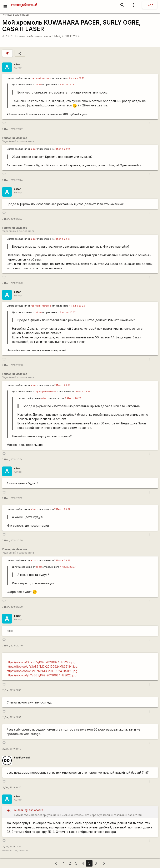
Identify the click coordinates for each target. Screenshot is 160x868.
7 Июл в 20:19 (62, 149)
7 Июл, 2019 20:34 (12, 460)
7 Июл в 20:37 (62, 509)
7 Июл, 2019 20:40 (12, 646)
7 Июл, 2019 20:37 (12, 498)
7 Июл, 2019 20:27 (12, 219)
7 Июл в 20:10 (67, 85)
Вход (150, 5)
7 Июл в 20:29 (77, 306)
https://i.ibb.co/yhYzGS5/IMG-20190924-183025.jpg (42, 675)
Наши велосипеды (16, 15)
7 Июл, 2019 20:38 (12, 541)
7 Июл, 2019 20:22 (12, 129)
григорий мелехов (41, 78)
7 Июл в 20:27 (62, 239)
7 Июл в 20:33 (62, 385)
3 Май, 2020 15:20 (66, 36)
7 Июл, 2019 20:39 (12, 607)
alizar (48, 36)
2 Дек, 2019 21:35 (12, 690)
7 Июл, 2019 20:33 (12, 365)
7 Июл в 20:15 (77, 78)
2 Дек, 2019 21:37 (12, 717)
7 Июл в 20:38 (62, 561)
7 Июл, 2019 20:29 (12, 283)
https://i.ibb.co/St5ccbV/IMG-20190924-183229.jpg (41, 662)
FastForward (22, 758)
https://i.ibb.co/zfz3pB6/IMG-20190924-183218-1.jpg (42, 667)
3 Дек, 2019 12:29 (12, 847)
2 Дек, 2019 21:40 (12, 749)
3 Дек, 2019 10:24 (12, 788)
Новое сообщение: (29, 36)
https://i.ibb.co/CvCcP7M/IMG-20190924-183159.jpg (42, 671)
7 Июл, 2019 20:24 (12, 180)
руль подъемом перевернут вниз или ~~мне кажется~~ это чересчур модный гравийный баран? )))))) (84, 812)
